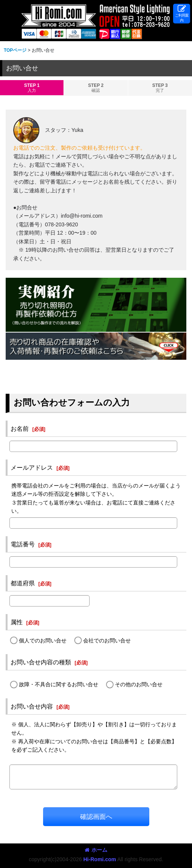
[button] (182, 14)
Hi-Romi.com (100, 859)
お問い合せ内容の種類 (41, 662)
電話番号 (23, 544)
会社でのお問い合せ (107, 641)
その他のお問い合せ (139, 684)
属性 (17, 622)
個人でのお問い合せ (43, 641)
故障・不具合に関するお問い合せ (59, 684)
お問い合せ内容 (32, 706)
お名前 (20, 429)
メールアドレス (32, 467)
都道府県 (23, 583)
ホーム (96, 850)
